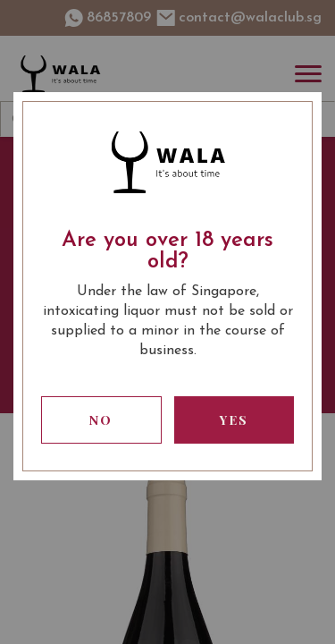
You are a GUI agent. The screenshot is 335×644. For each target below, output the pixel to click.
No (101, 420)
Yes (234, 420)
